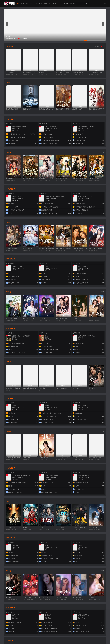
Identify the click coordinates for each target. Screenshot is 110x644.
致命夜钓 (25, 528)
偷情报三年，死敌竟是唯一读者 (96, 249)
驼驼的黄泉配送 (44, 388)
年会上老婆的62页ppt (29, 318)
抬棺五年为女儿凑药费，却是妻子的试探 (80, 528)
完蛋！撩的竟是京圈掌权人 (80, 249)
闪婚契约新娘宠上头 (61, 388)
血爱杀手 (9, 597)
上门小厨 (91, 597)
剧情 (54, 3)
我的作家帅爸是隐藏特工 (30, 388)
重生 (23, 3)
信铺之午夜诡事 (60, 528)
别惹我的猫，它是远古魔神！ (14, 528)
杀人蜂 (41, 528)
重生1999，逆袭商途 (95, 179)
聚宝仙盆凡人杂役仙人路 (63, 73)
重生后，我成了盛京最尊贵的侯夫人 (14, 109)
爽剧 (32, 3)
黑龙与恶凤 (42, 318)
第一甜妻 (91, 318)
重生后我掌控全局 (77, 109)
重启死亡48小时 (27, 109)
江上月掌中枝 (10, 73)
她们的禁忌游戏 (77, 597)
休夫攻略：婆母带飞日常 (13, 458)
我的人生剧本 (76, 388)
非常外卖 (42, 73)
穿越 (27, 3)
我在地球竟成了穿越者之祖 (47, 249)
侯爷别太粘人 (26, 458)
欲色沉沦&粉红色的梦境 (29, 597)
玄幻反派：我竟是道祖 (12, 249)
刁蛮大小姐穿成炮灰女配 (13, 318)
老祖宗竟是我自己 (28, 249)
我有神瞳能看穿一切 (78, 73)
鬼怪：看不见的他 (94, 528)
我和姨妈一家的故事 (45, 597)
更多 (103, 83)
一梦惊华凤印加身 (44, 458)
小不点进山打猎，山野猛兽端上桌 (96, 73)
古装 (45, 3)
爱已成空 (75, 318)
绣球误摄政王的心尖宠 (95, 458)
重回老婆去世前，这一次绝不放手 (47, 109)
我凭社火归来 (10, 179)
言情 (36, 3)
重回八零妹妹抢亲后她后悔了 (30, 73)
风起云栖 (75, 458)
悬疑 (50, 3)
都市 (41, 3)
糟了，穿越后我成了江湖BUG (80, 179)
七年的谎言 (92, 388)
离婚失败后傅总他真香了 (63, 318)
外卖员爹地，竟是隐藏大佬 (63, 249)
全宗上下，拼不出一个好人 (63, 458)
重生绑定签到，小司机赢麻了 (63, 109)
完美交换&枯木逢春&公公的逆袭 (63, 597)
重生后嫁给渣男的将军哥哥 (96, 109)
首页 (18, 3)
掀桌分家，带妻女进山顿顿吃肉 (30, 179)
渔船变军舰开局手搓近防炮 (14, 388)
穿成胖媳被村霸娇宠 (61, 179)
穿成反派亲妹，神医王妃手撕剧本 (47, 179)
